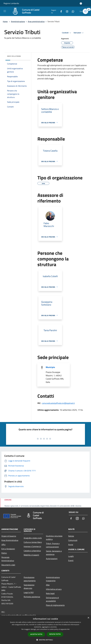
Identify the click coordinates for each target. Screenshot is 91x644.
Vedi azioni (79, 33)
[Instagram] (66, 11)
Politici (4, 553)
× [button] (88, 618)
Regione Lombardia (11, 3)
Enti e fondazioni (8, 549)
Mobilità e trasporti (31, 555)
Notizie (71, 536)
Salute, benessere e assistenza (54, 553)
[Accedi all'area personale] (81, 3)
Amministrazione (18, 21)
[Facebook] (60, 11)
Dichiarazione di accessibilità (52, 599)
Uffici (3, 545)
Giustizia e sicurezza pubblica (54, 538)
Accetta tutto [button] (36, 634)
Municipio (50, 367)
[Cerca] (86, 11)
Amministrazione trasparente (53, 579)
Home (5, 21)
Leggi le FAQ (29, 592)
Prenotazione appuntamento (30, 579)
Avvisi (71, 545)
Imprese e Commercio (32, 546)
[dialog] (45, 630)
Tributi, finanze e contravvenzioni (53, 545)
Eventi (71, 560)
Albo (48, 585)
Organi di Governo (9, 536)
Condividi (67, 33)
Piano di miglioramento (55, 605)
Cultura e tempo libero (33, 542)
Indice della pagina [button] (14, 56)
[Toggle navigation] (5, 11)
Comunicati (73, 540)
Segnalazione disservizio (29, 587)
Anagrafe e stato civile (33, 538)
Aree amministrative (36, 21)
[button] (45, 640)
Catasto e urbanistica (32, 551)
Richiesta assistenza (32, 597)
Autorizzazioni (52, 559)
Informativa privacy (54, 589)
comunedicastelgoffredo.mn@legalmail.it (58, 403)
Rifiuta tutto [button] (55, 634)
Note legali (50, 593)
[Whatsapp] (72, 11)
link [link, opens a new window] (68, 629)
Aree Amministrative (10, 540)
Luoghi (71, 556)
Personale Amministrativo (8, 559)
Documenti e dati (8, 565)
